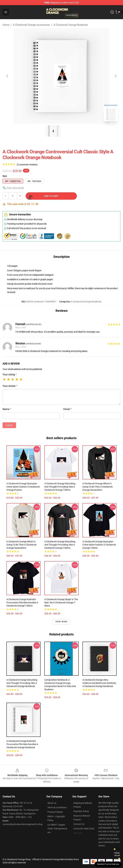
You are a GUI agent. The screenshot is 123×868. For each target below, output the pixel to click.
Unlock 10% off (117, 854)
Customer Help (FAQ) (84, 829)
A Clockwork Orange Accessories (31, 25)
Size (5, 176)
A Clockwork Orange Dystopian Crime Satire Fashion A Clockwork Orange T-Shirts (99, 545)
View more (62, 622)
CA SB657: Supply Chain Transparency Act (57, 829)
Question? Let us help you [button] (108, 864)
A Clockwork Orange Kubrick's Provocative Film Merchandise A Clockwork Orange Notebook (22, 744)
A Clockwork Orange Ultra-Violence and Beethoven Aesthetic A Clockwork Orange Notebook (99, 683)
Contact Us (79, 824)
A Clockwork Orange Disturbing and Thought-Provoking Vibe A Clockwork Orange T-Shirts (60, 487)
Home (6, 25)
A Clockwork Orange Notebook (71, 25)
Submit (9, 425)
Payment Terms (81, 811)
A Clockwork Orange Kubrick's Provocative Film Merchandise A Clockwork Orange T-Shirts (22, 603)
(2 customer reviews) (27, 165)
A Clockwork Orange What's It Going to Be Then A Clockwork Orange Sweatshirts (98, 487)
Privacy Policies (55, 812)
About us (52, 803)
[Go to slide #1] (53, 131)
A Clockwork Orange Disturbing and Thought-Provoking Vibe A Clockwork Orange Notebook (22, 683)
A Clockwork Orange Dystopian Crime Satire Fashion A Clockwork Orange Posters (23, 487)
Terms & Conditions (57, 807)
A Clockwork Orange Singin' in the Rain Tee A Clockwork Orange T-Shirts (61, 603)
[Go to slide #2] (70, 131)
